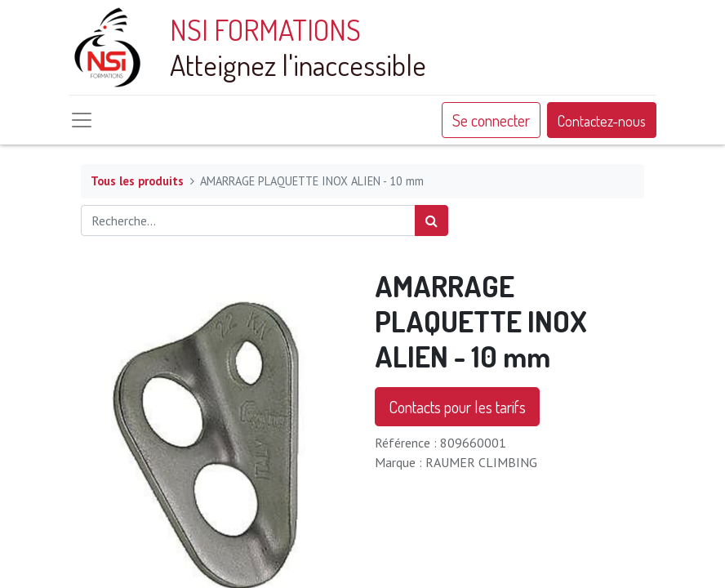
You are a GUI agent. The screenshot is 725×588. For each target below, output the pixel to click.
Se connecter (491, 120)
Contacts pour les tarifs (457, 407)
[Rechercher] (431, 220)
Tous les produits (137, 181)
